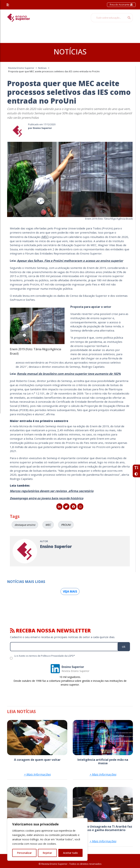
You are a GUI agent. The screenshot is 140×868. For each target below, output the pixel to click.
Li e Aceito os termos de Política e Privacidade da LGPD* (45, 656)
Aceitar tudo (70, 853)
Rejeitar (47, 853)
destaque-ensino (25, 525)
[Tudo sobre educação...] (108, 18)
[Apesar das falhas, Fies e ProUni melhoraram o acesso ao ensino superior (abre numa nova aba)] (70, 261)
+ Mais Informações (37, 774)
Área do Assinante (121, 5)
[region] (47, 839)
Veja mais (70, 591)
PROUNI (66, 525)
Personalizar (24, 853)
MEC (45, 237)
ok (124, 647)
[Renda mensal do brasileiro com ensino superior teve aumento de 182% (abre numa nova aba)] (69, 374)
